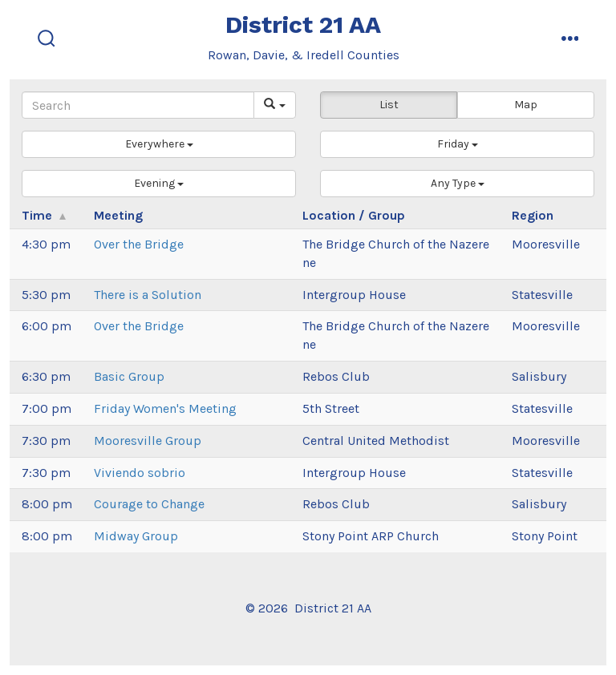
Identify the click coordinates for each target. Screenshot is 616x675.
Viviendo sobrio (140, 473)
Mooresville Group (148, 441)
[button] (159, 144)
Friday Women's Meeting (165, 408)
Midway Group (136, 536)
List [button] (389, 105)
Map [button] (526, 105)
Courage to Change (149, 504)
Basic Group (129, 376)
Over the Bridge (139, 244)
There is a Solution (148, 295)
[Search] (138, 105)
